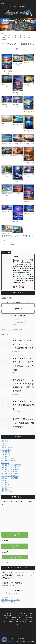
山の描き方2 (6, 454)
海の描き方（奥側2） (9, 461)
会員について (18, 324)
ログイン (13, 613)
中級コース (20, 615)
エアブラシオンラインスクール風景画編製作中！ (23, 405)
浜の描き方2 (6, 485)
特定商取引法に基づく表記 (11, 600)
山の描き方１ (6, 452)
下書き (4, 443)
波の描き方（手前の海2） (10, 478)
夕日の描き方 (6, 450)
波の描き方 (5, 463)
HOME (6, 613)
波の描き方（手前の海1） (10, 476)
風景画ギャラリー (8, 491)
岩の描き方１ (6, 480)
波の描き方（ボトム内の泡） (11, 467)
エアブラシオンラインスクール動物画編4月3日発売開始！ (23, 423)
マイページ (23, 621)
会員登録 (5, 334)
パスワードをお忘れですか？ (18, 322)
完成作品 (5, 489)
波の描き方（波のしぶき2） (11, 471)
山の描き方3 (6, 456)
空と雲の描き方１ (8, 445)
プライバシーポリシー (9, 602)
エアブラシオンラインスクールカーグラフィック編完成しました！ (23, 344)
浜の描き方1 (6, 482)
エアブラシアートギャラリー (12, 617)
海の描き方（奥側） (8, 458)
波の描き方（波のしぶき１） (11, 469)
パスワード (18, 309)
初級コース (12, 615)
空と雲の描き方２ (8, 448)
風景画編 (5, 441)
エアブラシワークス (9, 593)
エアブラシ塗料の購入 (13, 619)
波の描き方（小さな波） (10, 474)
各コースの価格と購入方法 (12, 330)
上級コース (28, 615)
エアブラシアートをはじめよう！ (18, 638)
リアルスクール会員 (13, 621)
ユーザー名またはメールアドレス (18, 302)
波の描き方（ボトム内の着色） (12, 465)
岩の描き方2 (7, 487)
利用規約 (5, 598)
